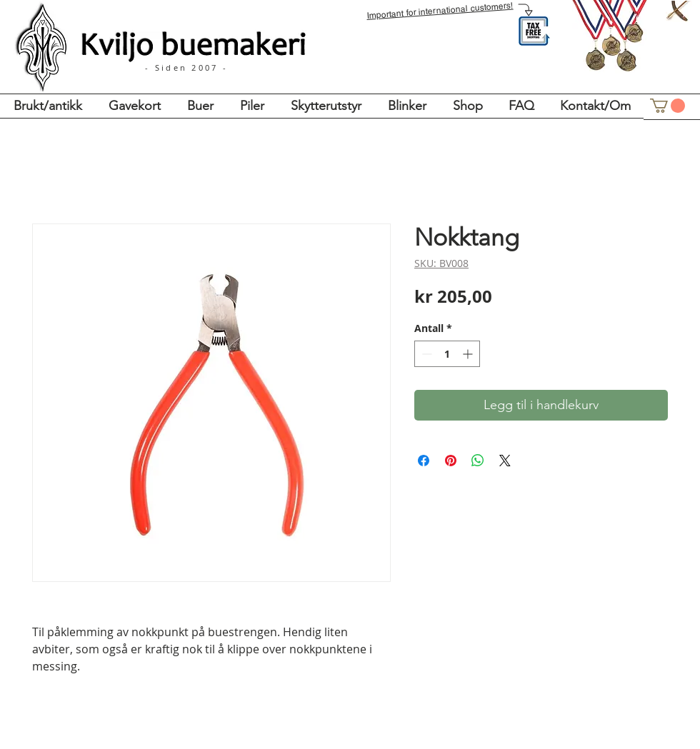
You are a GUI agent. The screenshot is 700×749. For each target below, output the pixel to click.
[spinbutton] (447, 354)
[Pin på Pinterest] (451, 461)
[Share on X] (505, 461)
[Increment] (469, 354)
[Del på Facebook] (424, 461)
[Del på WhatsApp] (478, 461)
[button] (667, 106)
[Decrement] (425, 354)
